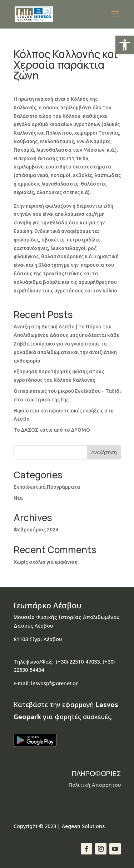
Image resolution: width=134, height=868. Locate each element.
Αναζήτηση (104, 452)
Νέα (18, 498)
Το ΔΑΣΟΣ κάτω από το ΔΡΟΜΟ (52, 430)
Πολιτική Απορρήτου (95, 785)
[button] (125, 45)
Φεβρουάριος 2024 (36, 530)
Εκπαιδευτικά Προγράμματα (47, 487)
